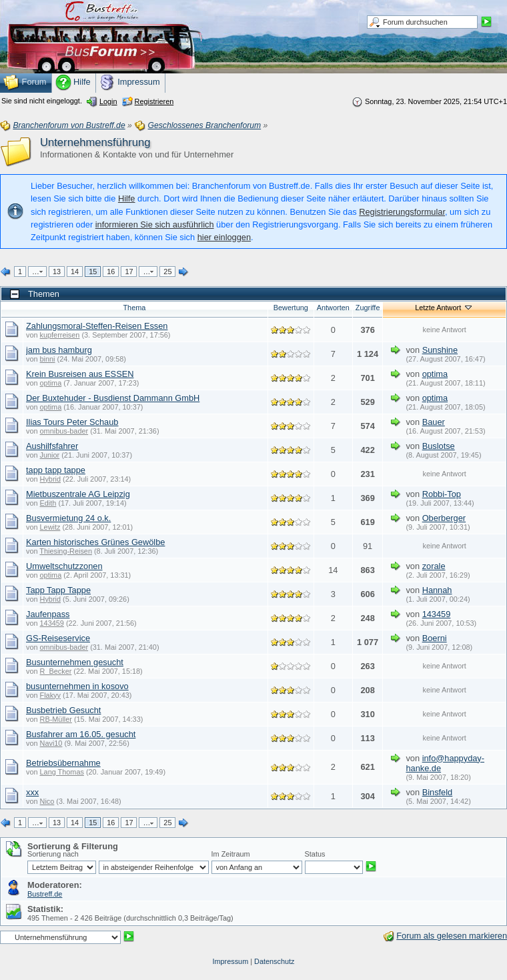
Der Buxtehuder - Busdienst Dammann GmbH (113, 398)
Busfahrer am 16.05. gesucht (81, 734)
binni (48, 359)
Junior (50, 455)
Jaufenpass (48, 614)
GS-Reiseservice (58, 638)
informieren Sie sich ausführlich (155, 224)
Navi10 (51, 743)
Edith (48, 503)
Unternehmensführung (95, 142)
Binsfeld (438, 792)
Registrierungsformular (402, 212)
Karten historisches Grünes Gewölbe (95, 542)
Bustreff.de (45, 894)
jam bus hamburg (59, 350)
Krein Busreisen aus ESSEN (80, 374)
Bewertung (291, 308)
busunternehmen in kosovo (77, 686)
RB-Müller (56, 719)
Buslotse (439, 446)
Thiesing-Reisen (66, 551)
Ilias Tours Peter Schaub (72, 422)
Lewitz (50, 527)
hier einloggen (224, 237)
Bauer (434, 422)
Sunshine (440, 350)
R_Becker (56, 671)
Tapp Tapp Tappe (58, 590)
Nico (47, 801)
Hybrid (50, 479)
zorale (434, 566)
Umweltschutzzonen (64, 566)
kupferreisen (60, 335)
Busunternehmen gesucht (75, 662)
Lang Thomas (62, 772)
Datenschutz (274, 961)
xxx (32, 792)
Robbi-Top (442, 494)
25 (167, 272)
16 (111, 272)
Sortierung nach (53, 854)
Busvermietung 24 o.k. (68, 518)
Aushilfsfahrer (52, 446)
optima (51, 383)
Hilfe (127, 198)
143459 (52, 623)
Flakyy (50, 695)
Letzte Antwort (444, 308)
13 (57, 272)
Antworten (333, 308)
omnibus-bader (64, 431)
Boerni (435, 638)
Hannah (437, 590)
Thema (134, 308)
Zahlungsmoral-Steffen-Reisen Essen (97, 326)
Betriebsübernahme (63, 763)
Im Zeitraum (231, 854)
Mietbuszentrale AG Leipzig (78, 494)
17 (129, 272)
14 (75, 272)
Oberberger (444, 518)
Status (315, 854)
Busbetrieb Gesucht (63, 710)
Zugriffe (368, 308)
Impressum (230, 961)
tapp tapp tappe (56, 470)
